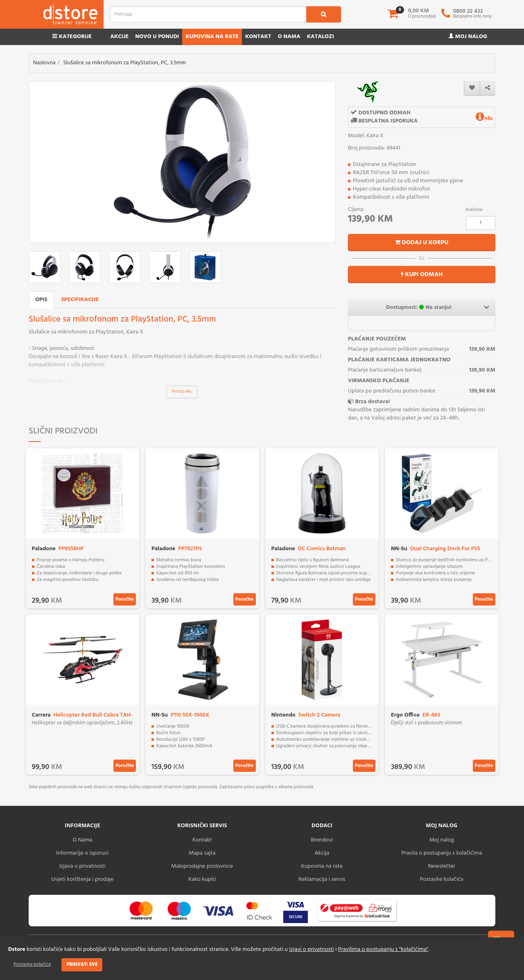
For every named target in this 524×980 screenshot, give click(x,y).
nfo (484, 119)
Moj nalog (468, 37)
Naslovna (44, 63)
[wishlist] (472, 88)
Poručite (125, 599)
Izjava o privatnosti (82, 866)
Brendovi (322, 840)
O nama (289, 37)
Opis (41, 300)
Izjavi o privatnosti (311, 949)
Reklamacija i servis (322, 879)
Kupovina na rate (212, 37)
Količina (474, 210)
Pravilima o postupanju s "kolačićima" (383, 949)
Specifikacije (80, 300)
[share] (488, 88)
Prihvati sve (82, 964)
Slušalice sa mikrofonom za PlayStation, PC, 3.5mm (124, 63)
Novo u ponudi (157, 37)
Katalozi (321, 37)
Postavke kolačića (32, 964)
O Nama (82, 840)
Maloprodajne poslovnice (202, 866)
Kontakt (258, 37)
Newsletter (442, 866)
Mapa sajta (202, 853)
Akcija (322, 853)
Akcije (119, 37)
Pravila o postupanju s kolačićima (442, 853)
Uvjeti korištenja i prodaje (82, 879)
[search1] (324, 14)
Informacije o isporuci (82, 853)
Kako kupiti (202, 879)
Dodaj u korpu (422, 243)
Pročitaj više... (182, 392)
